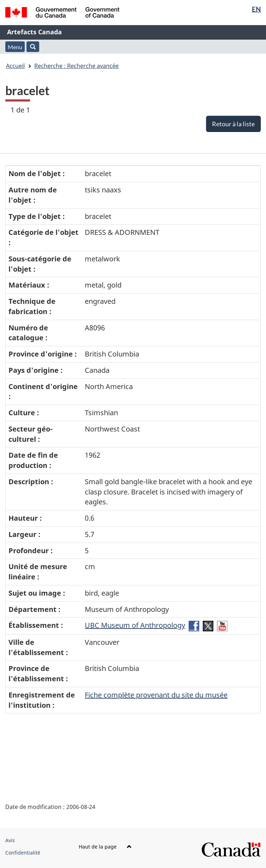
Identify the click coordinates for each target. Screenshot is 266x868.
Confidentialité (23, 853)
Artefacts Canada (34, 32)
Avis (10, 840)
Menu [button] (15, 47)
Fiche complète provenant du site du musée (156, 695)
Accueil (15, 66)
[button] (33, 47)
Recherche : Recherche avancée (76, 66)
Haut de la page (105, 847)
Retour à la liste (233, 124)
